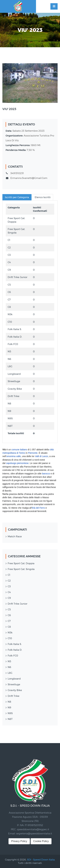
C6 (9, 615)
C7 (9, 621)
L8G (10, 673)
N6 (9, 667)
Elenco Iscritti (43, 197)
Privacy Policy (19, 841)
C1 (9, 575)
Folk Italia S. (15, 644)
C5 (9, 609)
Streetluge (14, 684)
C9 (9, 598)
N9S (10, 713)
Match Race (15, 536)
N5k (10, 633)
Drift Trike (14, 696)
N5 (9, 661)
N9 (9, 707)
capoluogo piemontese (17, 463)
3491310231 (17, 173)
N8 (9, 702)
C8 (9, 627)
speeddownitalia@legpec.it (33, 829)
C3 (9, 586)
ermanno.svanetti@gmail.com (29, 178)
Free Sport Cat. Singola (21, 569)
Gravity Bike (15, 690)
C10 (10, 638)
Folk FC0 (13, 656)
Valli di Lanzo (41, 456)
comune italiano (19, 450)
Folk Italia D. (15, 650)
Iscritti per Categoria (17, 197)
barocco (46, 474)
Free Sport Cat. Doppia (21, 563)
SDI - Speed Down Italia (41, 860)
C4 (9, 592)
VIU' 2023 (9, 109)
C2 (9, 581)
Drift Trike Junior (18, 604)
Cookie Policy (41, 841)
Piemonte (33, 453)
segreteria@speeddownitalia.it (34, 833)
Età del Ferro (38, 508)
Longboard (14, 679)
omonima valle (13, 456)
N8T (10, 719)
